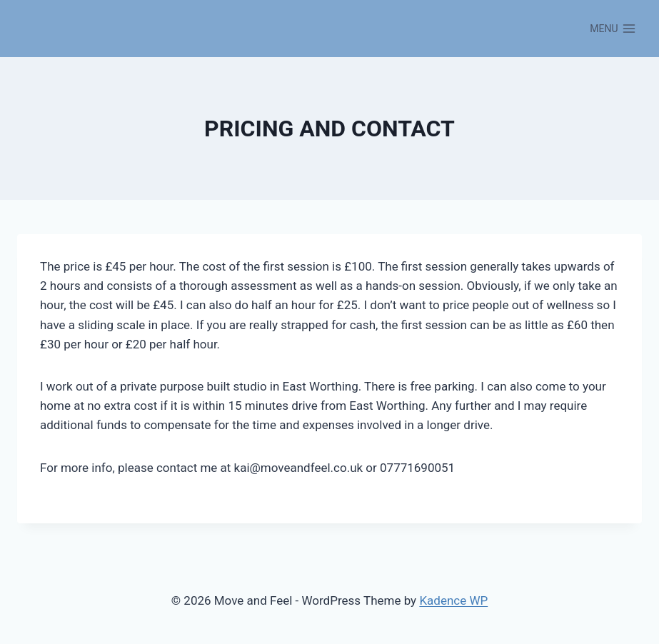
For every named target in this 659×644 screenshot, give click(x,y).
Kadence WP (453, 600)
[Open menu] (613, 29)
